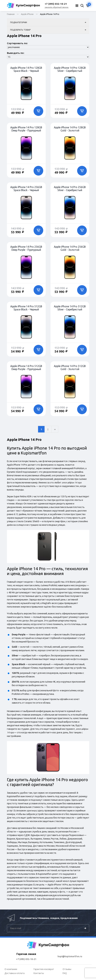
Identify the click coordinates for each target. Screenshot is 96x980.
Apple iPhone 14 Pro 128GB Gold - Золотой (70, 129)
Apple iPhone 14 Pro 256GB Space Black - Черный (26, 188)
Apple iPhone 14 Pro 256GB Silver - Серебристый (70, 188)
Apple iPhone (27, 14)
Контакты (39, 973)
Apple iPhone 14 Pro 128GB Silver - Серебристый (70, 69)
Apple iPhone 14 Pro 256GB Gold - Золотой (70, 248)
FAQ (65, 973)
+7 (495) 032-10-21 (26, 959)
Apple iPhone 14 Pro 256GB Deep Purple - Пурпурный (26, 248)
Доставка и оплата (15, 973)
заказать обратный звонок (57, 7)
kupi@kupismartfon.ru (70, 956)
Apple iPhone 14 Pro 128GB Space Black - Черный (26, 69)
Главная (11, 14)
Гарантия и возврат (44, 969)
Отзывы (67, 969)
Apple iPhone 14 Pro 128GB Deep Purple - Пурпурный (26, 129)
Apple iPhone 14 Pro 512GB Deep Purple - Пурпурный (26, 367)
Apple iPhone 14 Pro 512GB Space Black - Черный (26, 308)
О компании (11, 969)
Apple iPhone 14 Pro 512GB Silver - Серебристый (70, 308)
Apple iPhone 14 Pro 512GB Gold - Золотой (70, 367)
